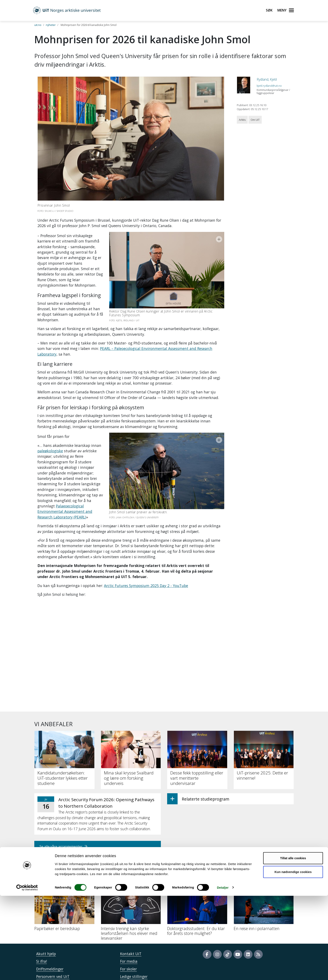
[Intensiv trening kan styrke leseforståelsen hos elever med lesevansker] (131, 887)
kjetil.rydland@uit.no (269, 86)
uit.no (38, 25)
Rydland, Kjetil (267, 79)
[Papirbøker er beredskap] (64, 883)
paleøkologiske (50, 440)
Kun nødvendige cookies (293, 956)
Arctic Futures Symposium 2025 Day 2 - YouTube (146, 558)
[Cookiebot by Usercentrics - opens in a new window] (27, 972)
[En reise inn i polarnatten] (264, 883)
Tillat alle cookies (293, 943)
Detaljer (223, 972)
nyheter (51, 25)
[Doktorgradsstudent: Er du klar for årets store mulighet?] (197, 885)
